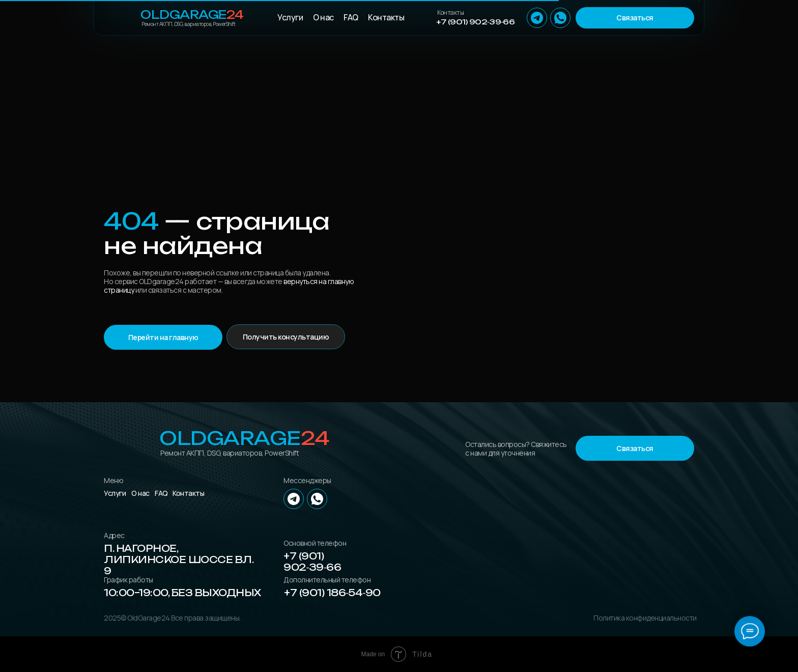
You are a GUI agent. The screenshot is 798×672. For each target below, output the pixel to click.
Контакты (386, 17)
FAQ (351, 17)
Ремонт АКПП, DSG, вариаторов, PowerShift (188, 24)
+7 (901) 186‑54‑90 (332, 593)
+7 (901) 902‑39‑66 (475, 22)
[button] (635, 18)
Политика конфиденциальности (645, 618)
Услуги (290, 17)
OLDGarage (192, 15)
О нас (323, 17)
